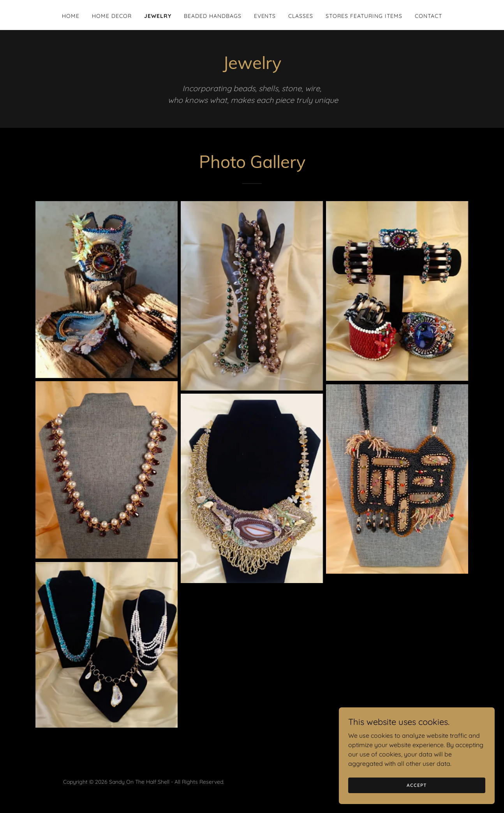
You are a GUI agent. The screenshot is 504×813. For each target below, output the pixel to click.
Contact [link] (428, 16)
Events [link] (265, 16)
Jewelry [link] (158, 16)
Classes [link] (301, 16)
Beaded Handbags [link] (213, 16)
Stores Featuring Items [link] (364, 16)
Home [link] (71, 16)
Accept (417, 801)
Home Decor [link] (112, 16)
